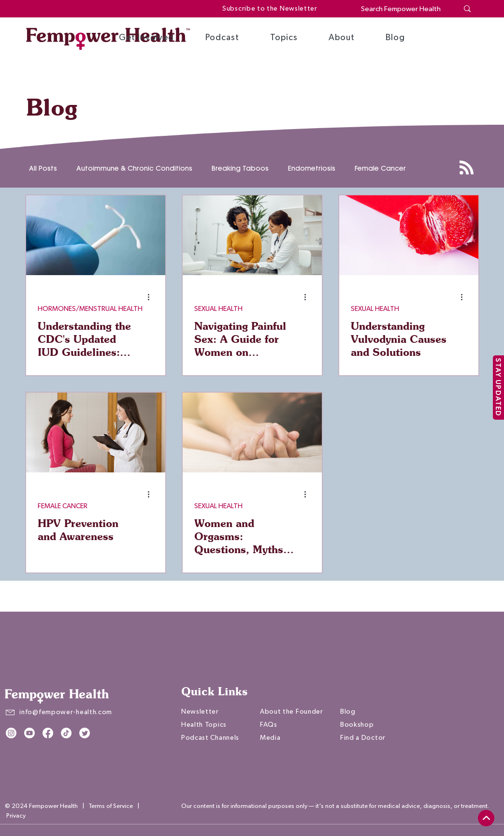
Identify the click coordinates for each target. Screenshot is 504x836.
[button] (146, 38)
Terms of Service (111, 806)
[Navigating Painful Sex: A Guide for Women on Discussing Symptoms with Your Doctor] (252, 235)
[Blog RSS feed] (467, 168)
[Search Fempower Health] (402, 9)
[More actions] (152, 297)
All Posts (43, 169)
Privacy (16, 816)
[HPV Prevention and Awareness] (96, 433)
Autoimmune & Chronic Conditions (134, 169)
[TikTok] (66, 733)
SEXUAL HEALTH (218, 309)
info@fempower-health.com (66, 712)
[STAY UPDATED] (498, 388)
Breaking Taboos (240, 169)
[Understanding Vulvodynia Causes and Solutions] (409, 235)
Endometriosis (312, 169)
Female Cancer (380, 169)
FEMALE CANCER (63, 506)
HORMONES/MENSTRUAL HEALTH (90, 309)
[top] (486, 818)
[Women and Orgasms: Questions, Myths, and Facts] (252, 433)
